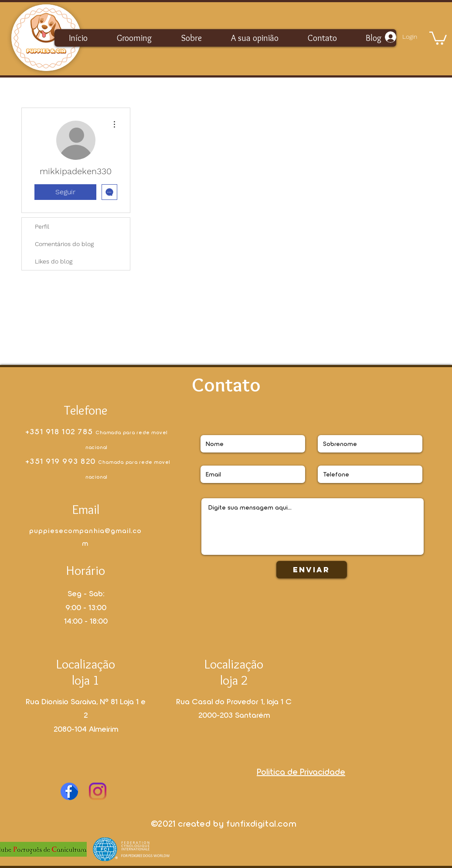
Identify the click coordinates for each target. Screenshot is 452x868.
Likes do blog (54, 261)
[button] (438, 37)
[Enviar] (312, 570)
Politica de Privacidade (301, 771)
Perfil (42, 226)
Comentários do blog (64, 244)
